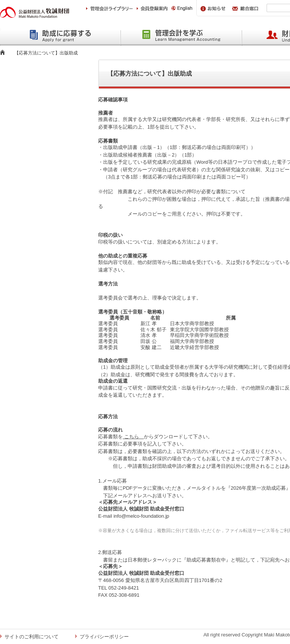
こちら (133, 437)
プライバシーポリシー (104, 637)
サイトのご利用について (32, 637)
